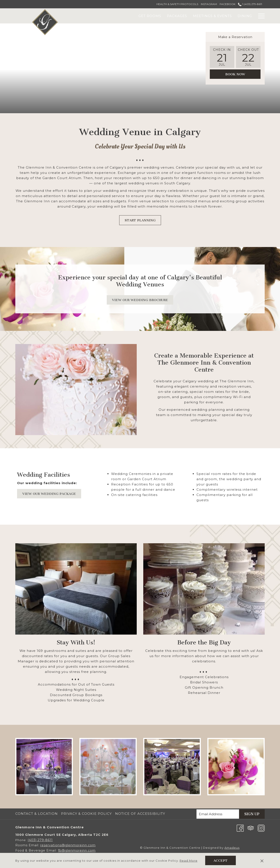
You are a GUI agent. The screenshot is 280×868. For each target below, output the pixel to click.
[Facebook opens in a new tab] (240, 828)
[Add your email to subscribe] (218, 814)
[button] (222, 57)
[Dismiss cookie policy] (262, 861)
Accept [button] (220, 861)
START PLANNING (140, 220)
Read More (189, 861)
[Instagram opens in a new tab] (261, 828)
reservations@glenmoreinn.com (68, 845)
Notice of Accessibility (140, 814)
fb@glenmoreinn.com (77, 850)
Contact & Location (37, 814)
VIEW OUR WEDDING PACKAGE (52, 494)
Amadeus (232, 848)
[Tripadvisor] (251, 828)
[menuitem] (122, 16)
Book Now (235, 74)
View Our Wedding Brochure (143, 300)
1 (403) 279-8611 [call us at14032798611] (250, 4)
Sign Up (252, 814)
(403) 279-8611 (40, 840)
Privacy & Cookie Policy (86, 814)
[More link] (260, 16)
